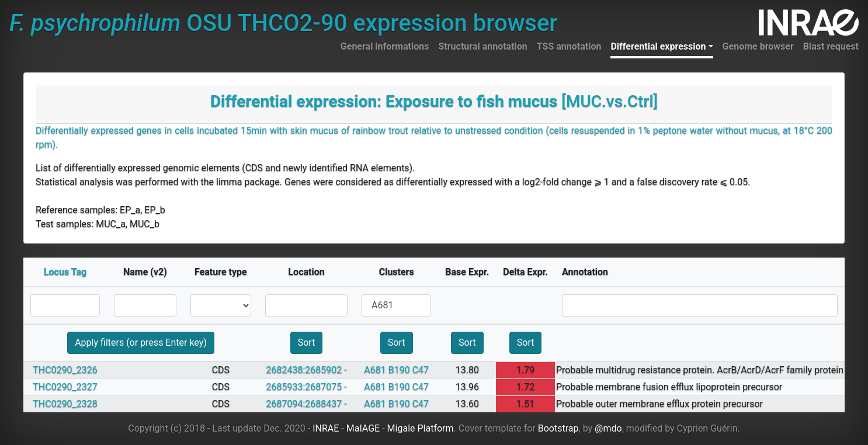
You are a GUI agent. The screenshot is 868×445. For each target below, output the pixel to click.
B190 (399, 370)
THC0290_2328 (65, 404)
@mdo (608, 428)
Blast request (831, 46)
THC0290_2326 (65, 370)
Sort (307, 343)
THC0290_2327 (65, 387)
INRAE (326, 428)
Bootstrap (558, 428)
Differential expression (658, 46)
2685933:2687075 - (306, 387)
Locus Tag (65, 272)
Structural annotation (482, 46)
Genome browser (758, 46)
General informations (385, 46)
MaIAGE (363, 428)
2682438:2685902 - (306, 370)
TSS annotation (569, 46)
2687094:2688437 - (306, 404)
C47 (421, 370)
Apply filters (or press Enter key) (141, 343)
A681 (375, 370)
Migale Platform (421, 428)
